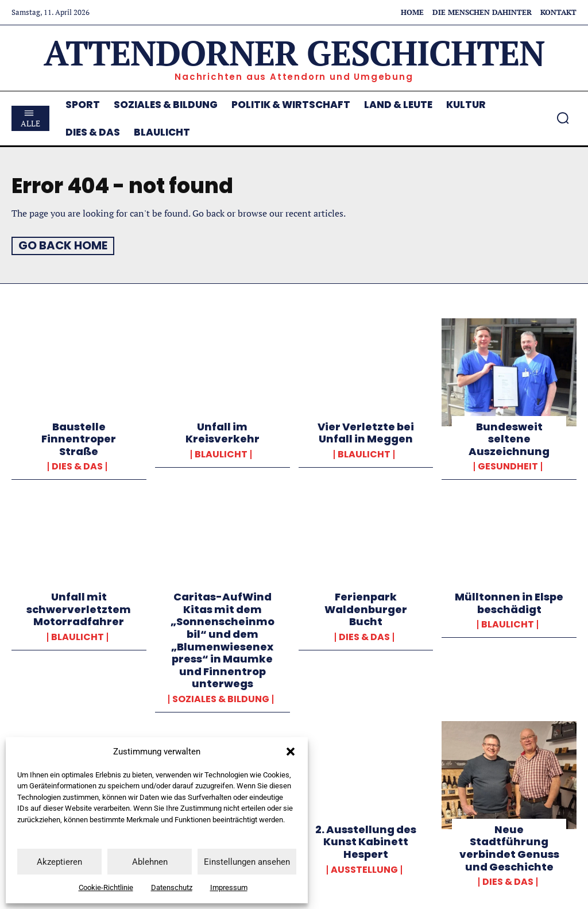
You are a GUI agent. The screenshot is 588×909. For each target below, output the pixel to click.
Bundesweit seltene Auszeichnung (509, 438)
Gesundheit (508, 466)
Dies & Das (77, 466)
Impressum (229, 887)
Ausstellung (364, 869)
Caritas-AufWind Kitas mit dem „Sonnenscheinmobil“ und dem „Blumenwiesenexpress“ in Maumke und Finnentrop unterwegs (223, 640)
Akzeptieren (59, 862)
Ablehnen (150, 862)
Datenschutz (172, 887)
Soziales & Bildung (221, 699)
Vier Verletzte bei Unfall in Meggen (366, 432)
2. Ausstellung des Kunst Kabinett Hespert (366, 841)
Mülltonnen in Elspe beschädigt (509, 602)
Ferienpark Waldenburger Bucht (366, 608)
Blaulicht (221, 454)
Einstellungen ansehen (247, 862)
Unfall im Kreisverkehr (223, 432)
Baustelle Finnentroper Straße (79, 438)
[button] (291, 752)
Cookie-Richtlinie (106, 887)
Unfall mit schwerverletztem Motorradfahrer (79, 608)
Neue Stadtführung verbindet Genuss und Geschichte (509, 848)
